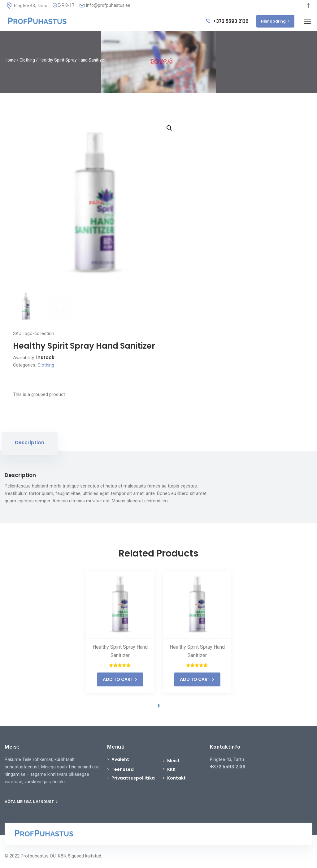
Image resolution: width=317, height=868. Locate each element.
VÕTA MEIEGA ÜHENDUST (31, 802)
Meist (174, 761)
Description (30, 443)
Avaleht (120, 759)
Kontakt (176, 778)
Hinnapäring (275, 21)
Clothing (27, 60)
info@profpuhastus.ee (105, 5)
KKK (171, 769)
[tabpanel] (120, 632)
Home (10, 60)
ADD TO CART (120, 679)
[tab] (30, 443)
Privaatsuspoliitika (133, 778)
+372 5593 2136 (227, 21)
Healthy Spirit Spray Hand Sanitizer (120, 651)
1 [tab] (159, 706)
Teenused (123, 769)
